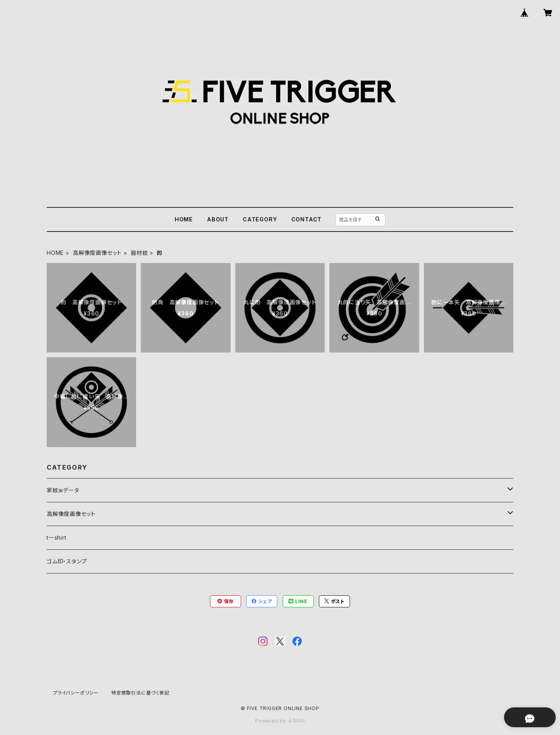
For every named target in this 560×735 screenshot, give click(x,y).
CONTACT (307, 219)
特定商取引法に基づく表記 (140, 693)
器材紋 (139, 253)
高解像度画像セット (97, 253)
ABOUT (218, 219)
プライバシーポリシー (76, 693)
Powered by (280, 721)
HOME (184, 219)
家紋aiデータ (63, 490)
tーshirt (57, 538)
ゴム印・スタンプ (67, 561)
